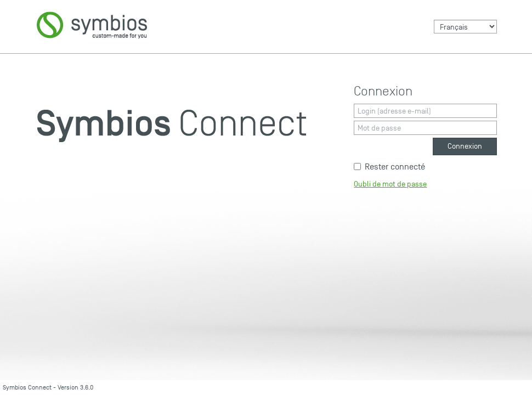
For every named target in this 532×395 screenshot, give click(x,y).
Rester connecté (389, 167)
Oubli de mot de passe (390, 184)
